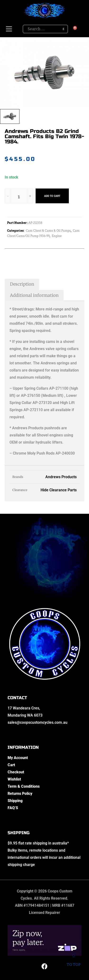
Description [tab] (22, 284)
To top (73, 962)
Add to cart (52, 196)
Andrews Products (61, 477)
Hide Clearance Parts (59, 490)
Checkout (16, 772)
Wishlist (14, 779)
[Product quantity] (19, 197)
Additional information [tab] (34, 295)
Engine (57, 236)
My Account (18, 758)
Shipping (15, 801)
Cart (11, 765)
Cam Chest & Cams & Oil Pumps (48, 231)
